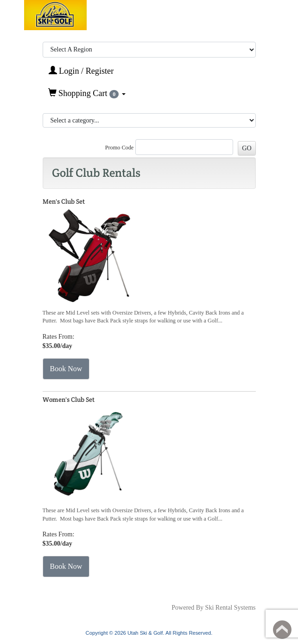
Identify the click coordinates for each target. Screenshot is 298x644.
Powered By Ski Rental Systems (213, 608)
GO (247, 148)
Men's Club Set (64, 201)
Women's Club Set (69, 399)
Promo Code (120, 148)
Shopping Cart (87, 93)
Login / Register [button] (81, 71)
